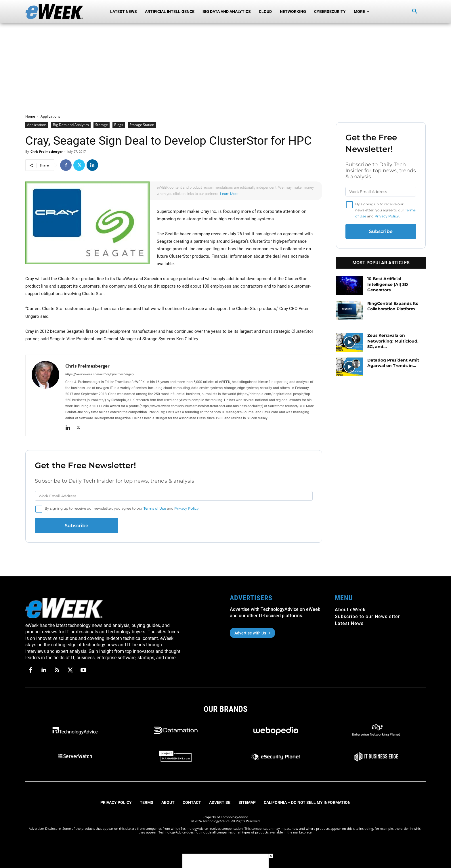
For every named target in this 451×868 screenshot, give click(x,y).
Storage (102, 125)
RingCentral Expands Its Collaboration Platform (393, 306)
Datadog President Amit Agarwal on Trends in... (393, 363)
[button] (415, 12)
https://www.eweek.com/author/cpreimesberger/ (100, 374)
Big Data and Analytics (71, 125)
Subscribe (77, 526)
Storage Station (142, 125)
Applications (37, 125)
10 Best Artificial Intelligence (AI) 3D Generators (388, 284)
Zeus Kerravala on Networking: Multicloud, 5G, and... (393, 341)
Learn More (229, 194)
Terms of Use (155, 508)
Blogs (119, 125)
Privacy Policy (187, 508)
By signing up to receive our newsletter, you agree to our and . (122, 508)
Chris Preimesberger (47, 151)
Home (30, 116)
